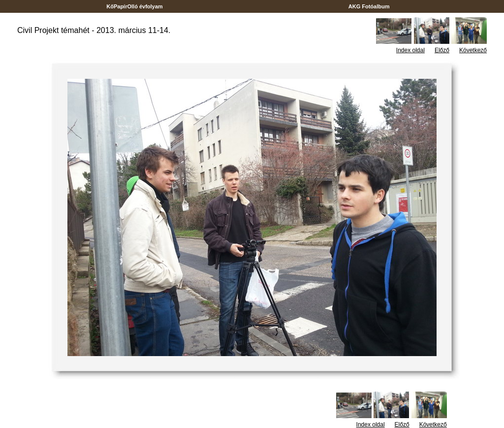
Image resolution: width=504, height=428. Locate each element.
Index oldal (410, 50)
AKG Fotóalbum (369, 6)
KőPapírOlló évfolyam (135, 6)
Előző (442, 50)
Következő (473, 50)
